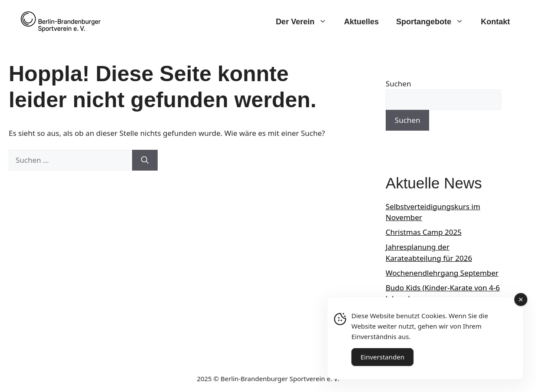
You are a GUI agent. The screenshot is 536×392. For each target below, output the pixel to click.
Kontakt (495, 22)
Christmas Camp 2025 (424, 232)
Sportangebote (434, 22)
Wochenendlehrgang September (442, 273)
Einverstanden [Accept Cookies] (382, 357)
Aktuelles (361, 22)
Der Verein (306, 22)
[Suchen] (145, 160)
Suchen (399, 84)
